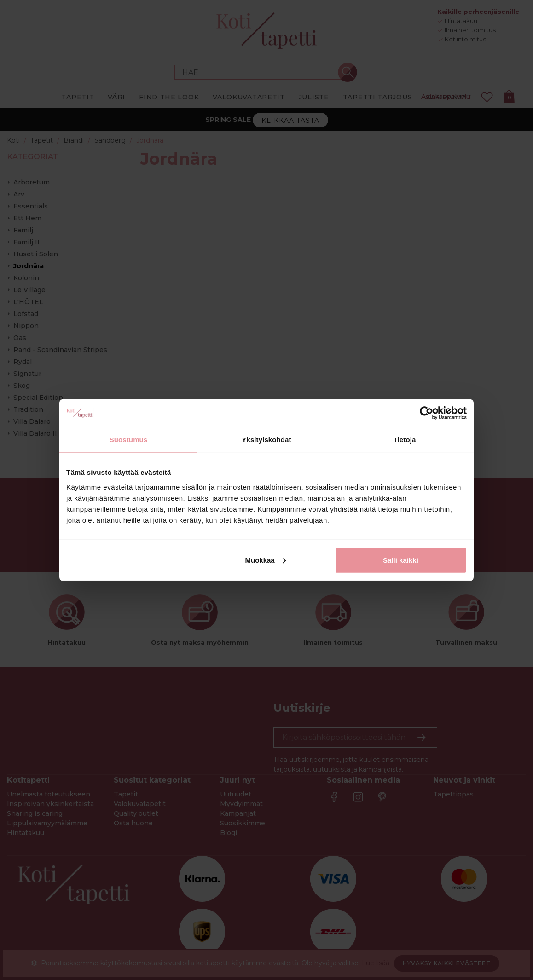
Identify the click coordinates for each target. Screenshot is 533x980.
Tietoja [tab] (405, 440)
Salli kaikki (401, 560)
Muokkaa (266, 560)
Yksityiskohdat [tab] (266, 440)
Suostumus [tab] (129, 440)
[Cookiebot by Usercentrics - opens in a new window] (426, 413)
